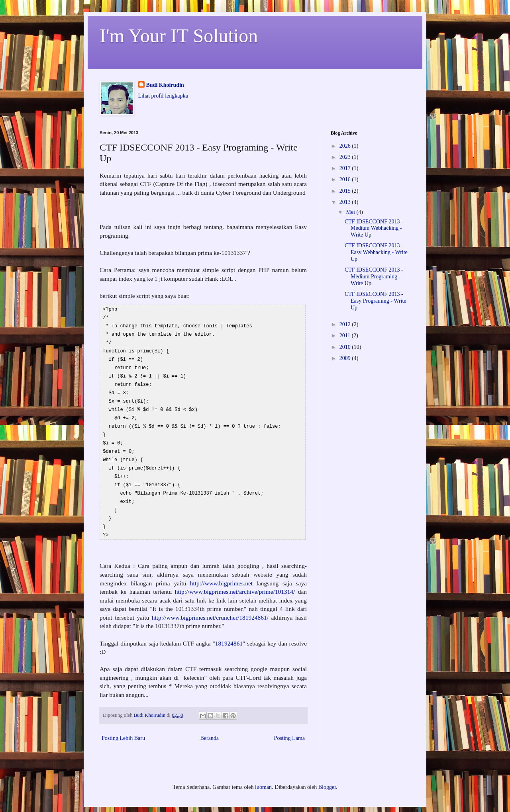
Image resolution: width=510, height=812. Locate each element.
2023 (346, 157)
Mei (351, 212)
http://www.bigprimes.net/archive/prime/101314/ (236, 580)
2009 (346, 358)
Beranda (209, 727)
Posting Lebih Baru (123, 727)
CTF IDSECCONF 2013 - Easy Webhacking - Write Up (376, 252)
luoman (263, 776)
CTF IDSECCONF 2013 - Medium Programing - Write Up (374, 277)
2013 (346, 202)
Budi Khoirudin (165, 85)
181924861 (229, 632)
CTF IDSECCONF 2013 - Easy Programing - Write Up (376, 301)
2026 (346, 146)
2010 (346, 347)
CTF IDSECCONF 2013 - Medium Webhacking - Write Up (374, 228)
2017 (346, 168)
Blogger (327, 776)
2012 (346, 324)
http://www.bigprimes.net (221, 572)
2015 (346, 191)
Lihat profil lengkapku (163, 96)
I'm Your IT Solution (179, 36)
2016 (346, 179)
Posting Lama (289, 727)
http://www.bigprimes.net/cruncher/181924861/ (210, 606)
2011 (346, 336)
